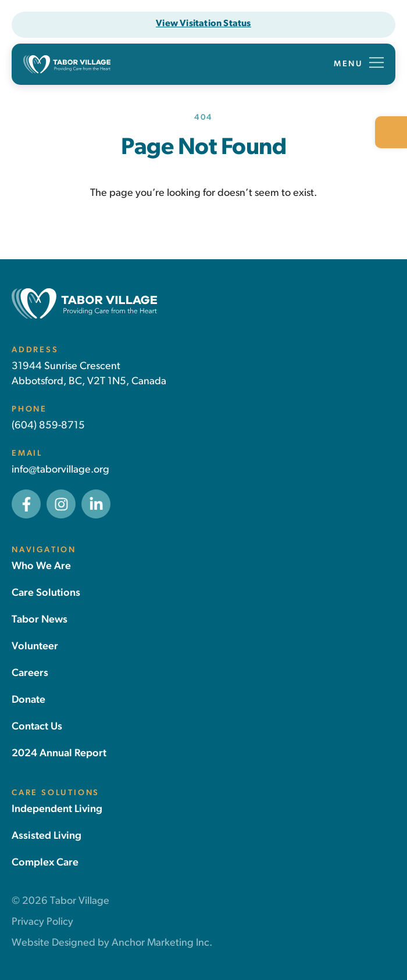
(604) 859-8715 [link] (48, 426)
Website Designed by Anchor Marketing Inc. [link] (112, 943)
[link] (391, 132)
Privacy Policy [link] (42, 922)
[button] (359, 64)
